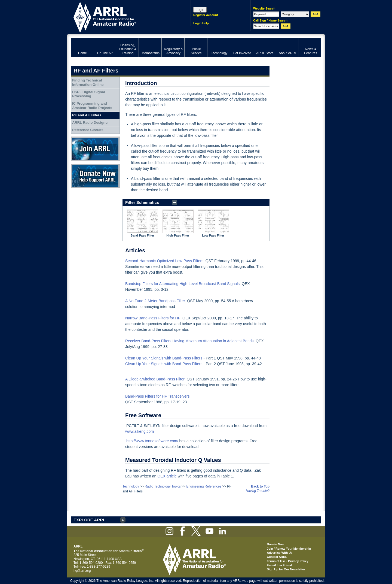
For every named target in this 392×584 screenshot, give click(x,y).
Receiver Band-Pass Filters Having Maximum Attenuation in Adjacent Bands (189, 341)
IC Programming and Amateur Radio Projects (92, 106)
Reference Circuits (88, 130)
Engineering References (204, 486)
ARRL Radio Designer (91, 122)
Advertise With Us (280, 553)
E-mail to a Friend (279, 565)
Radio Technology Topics (163, 486)
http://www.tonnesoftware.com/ (152, 441)
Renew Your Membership (293, 549)
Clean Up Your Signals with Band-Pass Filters (164, 358)
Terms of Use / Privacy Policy (288, 561)
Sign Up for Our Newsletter (286, 569)
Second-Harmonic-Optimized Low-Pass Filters (164, 261)
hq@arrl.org (82, 571)
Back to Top (260, 486)
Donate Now (95, 176)
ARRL (124, 16)
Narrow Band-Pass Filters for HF (153, 318)
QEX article (167, 476)
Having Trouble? (258, 491)
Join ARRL (95, 149)
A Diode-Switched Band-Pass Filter (155, 379)
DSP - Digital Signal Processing (88, 94)
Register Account (206, 15)
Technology (131, 486)
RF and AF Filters (87, 115)
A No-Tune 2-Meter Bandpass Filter (155, 301)
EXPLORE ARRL (89, 520)
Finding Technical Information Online (88, 82)
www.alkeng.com (140, 431)
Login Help (201, 23)
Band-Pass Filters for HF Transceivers (157, 396)
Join (270, 549)
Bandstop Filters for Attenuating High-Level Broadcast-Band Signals (182, 284)
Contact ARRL (277, 557)
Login (200, 10)
